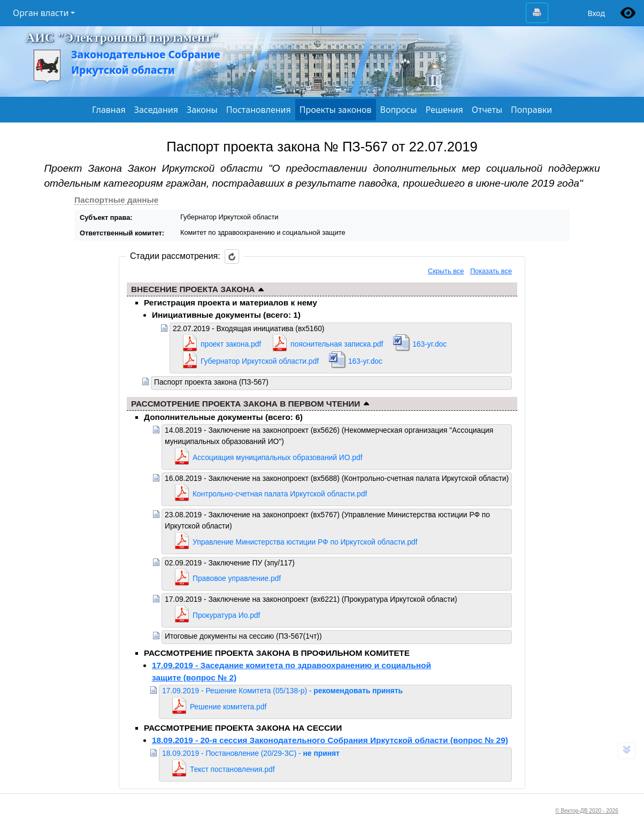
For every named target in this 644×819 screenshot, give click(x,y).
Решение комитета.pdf (228, 707)
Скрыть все (446, 271)
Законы (202, 110)
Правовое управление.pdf (237, 578)
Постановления (259, 110)
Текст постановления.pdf (232, 769)
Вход (596, 13)
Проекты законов (336, 110)
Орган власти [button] (41, 13)
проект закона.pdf (231, 344)
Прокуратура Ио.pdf (226, 615)
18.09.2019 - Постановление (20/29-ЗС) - (251, 753)
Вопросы (399, 110)
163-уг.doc (430, 344)
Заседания (156, 110)
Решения (444, 110)
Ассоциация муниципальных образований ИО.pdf (278, 457)
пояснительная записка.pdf (337, 344)
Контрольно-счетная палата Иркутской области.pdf (280, 494)
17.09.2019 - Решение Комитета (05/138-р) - (282, 691)
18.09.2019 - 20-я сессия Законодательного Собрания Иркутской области (330, 740)
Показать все (491, 271)
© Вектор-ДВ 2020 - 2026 (587, 811)
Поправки (531, 110)
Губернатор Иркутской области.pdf (260, 361)
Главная (109, 110)
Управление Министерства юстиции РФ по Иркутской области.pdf (305, 542)
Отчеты (487, 110)
